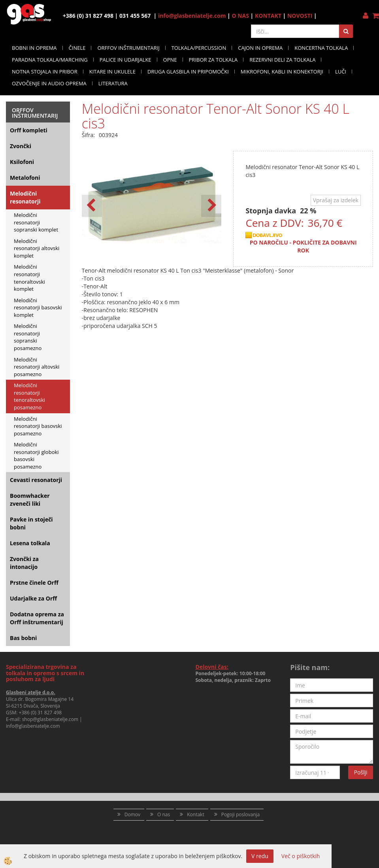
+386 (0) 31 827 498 (40, 713)
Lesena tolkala (30, 543)
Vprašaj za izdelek (336, 200)
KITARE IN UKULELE (112, 72)
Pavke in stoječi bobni (31, 523)
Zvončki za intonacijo (24, 563)
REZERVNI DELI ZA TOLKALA (282, 60)
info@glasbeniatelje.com (192, 16)
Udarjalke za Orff (33, 598)
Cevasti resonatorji (36, 480)
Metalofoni (25, 178)
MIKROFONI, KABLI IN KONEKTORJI (282, 72)
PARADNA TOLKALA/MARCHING (50, 60)
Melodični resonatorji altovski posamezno (37, 367)
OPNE (170, 60)
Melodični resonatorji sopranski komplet (36, 222)
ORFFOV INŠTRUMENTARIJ (128, 48)
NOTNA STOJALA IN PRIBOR (45, 72)
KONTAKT (268, 16)
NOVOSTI (300, 16)
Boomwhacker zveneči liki (30, 500)
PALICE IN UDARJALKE (125, 60)
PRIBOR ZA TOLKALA (213, 60)
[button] (211, 206)
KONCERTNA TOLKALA (321, 48)
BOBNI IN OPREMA (34, 48)
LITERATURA (113, 83)
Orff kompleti (29, 130)
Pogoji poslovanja (241, 814)
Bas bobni (23, 638)
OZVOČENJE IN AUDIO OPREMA (49, 83)
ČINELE (77, 48)
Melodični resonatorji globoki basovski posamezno (36, 456)
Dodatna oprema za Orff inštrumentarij (37, 618)
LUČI (341, 72)
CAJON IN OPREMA (260, 48)
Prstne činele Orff (34, 583)
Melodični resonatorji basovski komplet (38, 308)
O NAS (240, 16)
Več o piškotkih (301, 856)
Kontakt (195, 814)
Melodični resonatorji (25, 197)
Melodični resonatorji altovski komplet (37, 248)
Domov (132, 814)
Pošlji (360, 772)
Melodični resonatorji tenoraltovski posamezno (29, 396)
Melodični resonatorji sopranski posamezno (28, 337)
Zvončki (21, 146)
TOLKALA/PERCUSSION (199, 48)
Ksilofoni (22, 162)
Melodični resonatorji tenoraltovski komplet (29, 278)
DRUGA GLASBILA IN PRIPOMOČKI (188, 72)
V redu (260, 856)
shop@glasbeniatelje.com (50, 719)
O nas (164, 814)
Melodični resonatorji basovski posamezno (38, 426)
